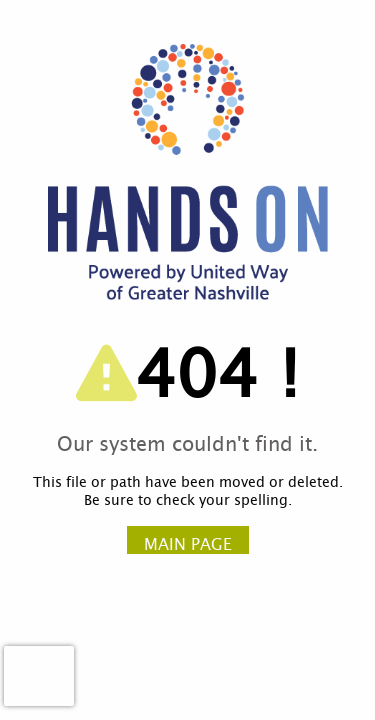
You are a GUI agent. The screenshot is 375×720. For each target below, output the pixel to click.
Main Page (188, 545)
